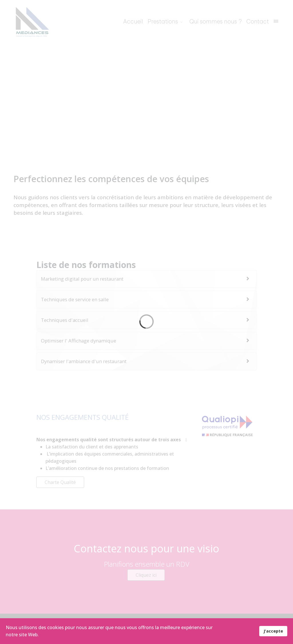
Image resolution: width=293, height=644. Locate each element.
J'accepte (273, 631)
